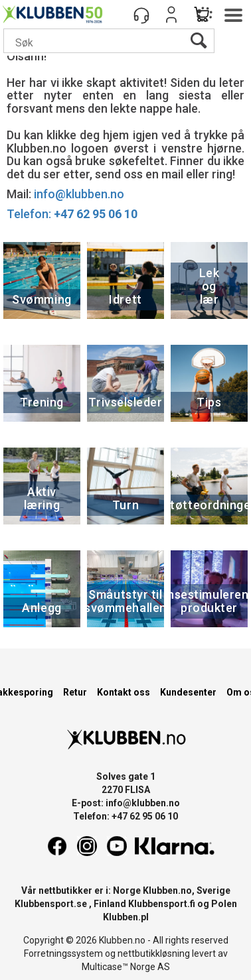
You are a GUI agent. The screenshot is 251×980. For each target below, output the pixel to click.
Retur (75, 692)
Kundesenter (188, 692)
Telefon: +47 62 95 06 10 (126, 816)
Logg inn (171, 15)
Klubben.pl (126, 917)
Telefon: (72, 214)
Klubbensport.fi (162, 904)
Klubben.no (167, 890)
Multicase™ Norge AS (126, 967)
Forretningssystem (63, 953)
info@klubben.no (79, 194)
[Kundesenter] (141, 15)
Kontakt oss (124, 692)
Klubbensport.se (51, 904)
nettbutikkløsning (154, 953)
